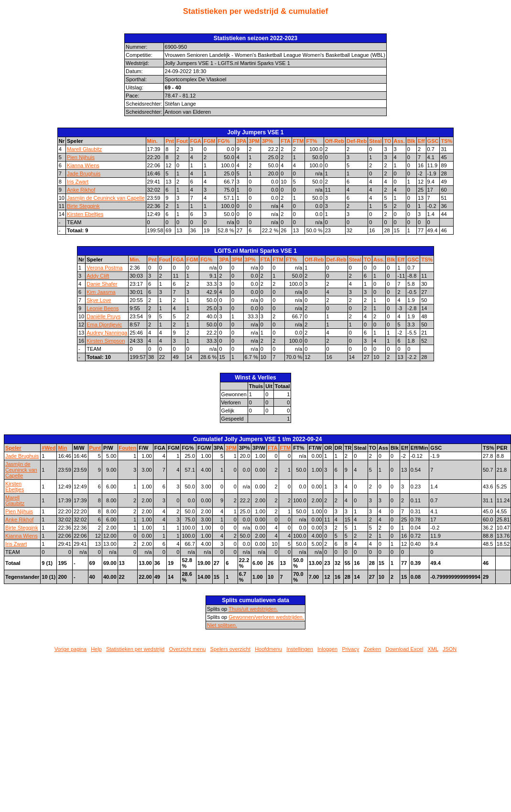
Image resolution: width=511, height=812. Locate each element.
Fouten (128, 448)
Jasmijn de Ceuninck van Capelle (106, 198)
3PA (242, 141)
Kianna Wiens (83, 165)
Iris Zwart (78, 182)
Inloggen (327, 649)
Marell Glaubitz (84, 149)
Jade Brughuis (84, 173)
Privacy (350, 649)
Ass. (399, 141)
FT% (311, 141)
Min (62, 448)
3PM (254, 141)
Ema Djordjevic (104, 325)
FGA (196, 141)
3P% (267, 141)
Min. (152, 141)
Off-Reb (335, 141)
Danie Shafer (102, 284)
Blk (411, 141)
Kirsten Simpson (106, 341)
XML (433, 649)
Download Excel (405, 649)
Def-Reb (357, 141)
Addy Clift (98, 276)
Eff (421, 141)
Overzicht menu (187, 649)
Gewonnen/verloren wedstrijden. (266, 617)
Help (96, 649)
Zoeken (373, 649)
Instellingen (300, 649)
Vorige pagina (71, 649)
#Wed (49, 448)
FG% (224, 141)
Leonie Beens (103, 308)
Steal (375, 141)
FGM (209, 141)
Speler (13, 448)
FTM (299, 141)
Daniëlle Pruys (103, 316)
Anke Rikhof (81, 190)
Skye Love (99, 300)
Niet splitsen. (222, 625)
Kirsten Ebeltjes (85, 214)
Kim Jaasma (101, 292)
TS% (446, 141)
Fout (182, 141)
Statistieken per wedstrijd (135, 649)
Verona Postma (104, 268)
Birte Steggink (83, 206)
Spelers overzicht (230, 649)
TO (387, 141)
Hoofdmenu (268, 649)
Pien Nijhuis (81, 157)
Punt (95, 448)
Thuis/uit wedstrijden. (253, 609)
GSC (433, 141)
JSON (450, 649)
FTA (286, 141)
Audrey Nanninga (107, 333)
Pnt (170, 141)
